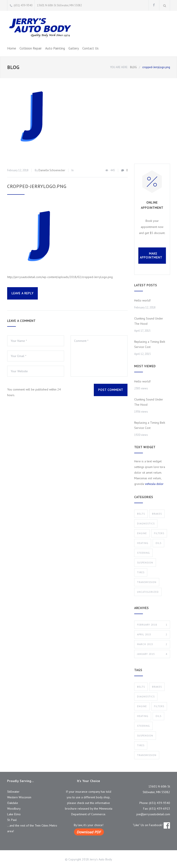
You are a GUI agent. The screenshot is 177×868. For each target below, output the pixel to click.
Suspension (145, 563)
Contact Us (90, 48)
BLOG (13, 67)
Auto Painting (55, 48)
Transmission (147, 582)
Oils (158, 543)
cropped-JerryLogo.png (37, 186)
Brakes (157, 514)
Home (12, 48)
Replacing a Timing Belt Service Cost (150, 344)
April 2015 (152, 634)
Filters (159, 533)
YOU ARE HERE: (119, 67)
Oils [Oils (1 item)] (158, 716)
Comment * (99, 356)
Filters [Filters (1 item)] (159, 706)
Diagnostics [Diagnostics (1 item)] (146, 697)
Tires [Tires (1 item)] (141, 745)
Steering (143, 553)
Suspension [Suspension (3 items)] (145, 736)
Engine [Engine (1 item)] (142, 706)
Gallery (74, 48)
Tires (141, 572)
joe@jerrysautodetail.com (153, 814)
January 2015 (152, 654)
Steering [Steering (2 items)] (143, 726)
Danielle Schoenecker (52, 170)
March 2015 (152, 644)
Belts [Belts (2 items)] (141, 687)
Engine (142, 533)
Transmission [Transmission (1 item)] (147, 755)
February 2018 (152, 625)
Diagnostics (146, 524)
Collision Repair (31, 48)
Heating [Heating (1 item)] (143, 716)
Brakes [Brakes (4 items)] (157, 687)
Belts (141, 514)
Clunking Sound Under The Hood (149, 321)
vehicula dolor (154, 484)
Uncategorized (148, 592)
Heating (143, 543)
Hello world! (142, 300)
